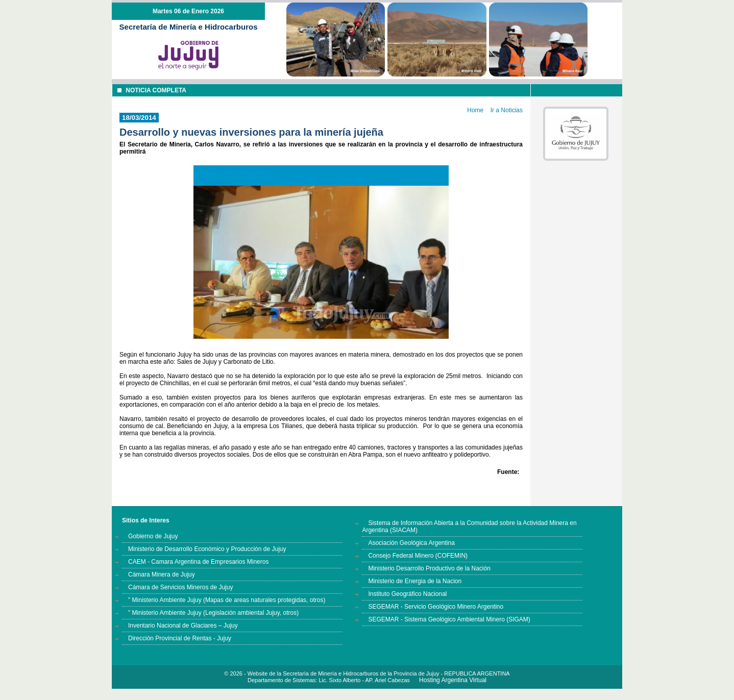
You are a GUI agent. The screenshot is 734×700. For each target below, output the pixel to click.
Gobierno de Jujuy (153, 536)
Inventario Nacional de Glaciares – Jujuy (183, 626)
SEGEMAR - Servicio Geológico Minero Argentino (436, 607)
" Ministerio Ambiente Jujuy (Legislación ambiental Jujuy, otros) (213, 613)
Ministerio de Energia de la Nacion (415, 581)
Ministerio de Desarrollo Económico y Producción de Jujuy (207, 549)
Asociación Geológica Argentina (411, 543)
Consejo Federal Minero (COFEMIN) (418, 556)
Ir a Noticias (507, 110)
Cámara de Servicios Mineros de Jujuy (180, 587)
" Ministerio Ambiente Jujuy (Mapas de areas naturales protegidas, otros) (227, 600)
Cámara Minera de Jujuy (162, 574)
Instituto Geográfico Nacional (407, 594)
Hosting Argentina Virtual (453, 680)
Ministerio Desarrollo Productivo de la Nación (429, 568)
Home (475, 110)
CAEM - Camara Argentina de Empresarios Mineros (198, 562)
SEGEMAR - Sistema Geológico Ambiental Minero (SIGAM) (449, 619)
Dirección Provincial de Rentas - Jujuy (180, 638)
